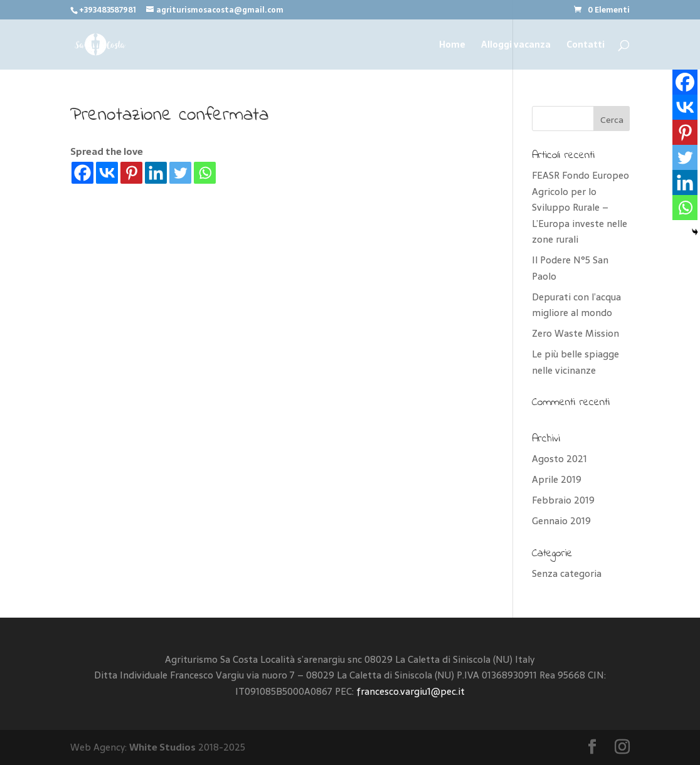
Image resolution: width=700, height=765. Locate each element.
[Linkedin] (156, 173)
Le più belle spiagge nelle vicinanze (575, 362)
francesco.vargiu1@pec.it (411, 691)
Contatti (586, 46)
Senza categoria (567, 573)
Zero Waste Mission (575, 333)
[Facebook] (82, 173)
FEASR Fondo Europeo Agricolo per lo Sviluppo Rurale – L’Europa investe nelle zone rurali (581, 207)
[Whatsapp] (205, 173)
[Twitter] (180, 173)
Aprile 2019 (557, 479)
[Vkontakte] (107, 173)
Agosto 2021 (559, 459)
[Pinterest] (131, 173)
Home (452, 46)
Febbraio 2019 (563, 500)
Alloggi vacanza (516, 46)
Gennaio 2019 (561, 521)
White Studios (162, 747)
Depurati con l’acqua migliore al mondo (576, 305)
